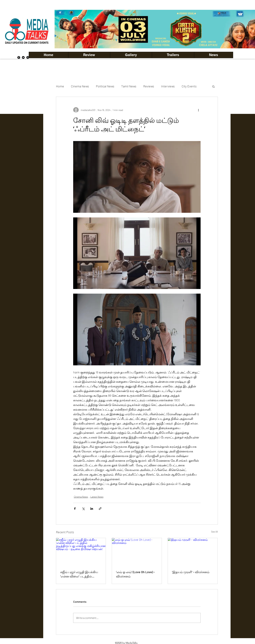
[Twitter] (23, 57)
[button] (131, 55)
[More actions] (199, 110)
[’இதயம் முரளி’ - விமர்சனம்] (193, 552)
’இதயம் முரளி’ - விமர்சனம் (191, 572)
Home (60, 86)
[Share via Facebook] (75, 509)
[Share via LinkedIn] (92, 509)
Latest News (97, 497)
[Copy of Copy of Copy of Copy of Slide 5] (167, 41)
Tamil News (129, 86)
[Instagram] (28, 57)
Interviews (168, 86)
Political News (105, 86)
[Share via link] (100, 509)
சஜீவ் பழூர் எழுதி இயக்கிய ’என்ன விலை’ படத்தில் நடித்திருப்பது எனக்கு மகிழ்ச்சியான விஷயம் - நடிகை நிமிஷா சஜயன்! (79, 574)
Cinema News (80, 86)
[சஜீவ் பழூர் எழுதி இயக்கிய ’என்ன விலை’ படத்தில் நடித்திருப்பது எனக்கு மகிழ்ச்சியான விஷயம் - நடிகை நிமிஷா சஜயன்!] (81, 552)
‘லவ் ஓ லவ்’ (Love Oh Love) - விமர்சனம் (135, 574)
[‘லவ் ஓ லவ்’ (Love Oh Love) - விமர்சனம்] (137, 552)
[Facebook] (19, 57)
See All (214, 532)
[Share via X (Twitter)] (83, 509)
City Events (189, 86)
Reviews (149, 86)
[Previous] (63, 29)
